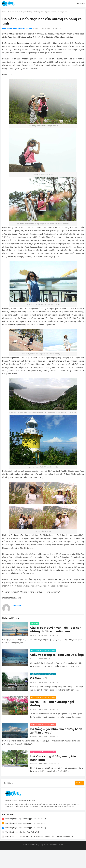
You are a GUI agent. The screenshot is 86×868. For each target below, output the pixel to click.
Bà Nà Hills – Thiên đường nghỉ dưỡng (53, 711)
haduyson (37, 29)
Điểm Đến (35, 624)
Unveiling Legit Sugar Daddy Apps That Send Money (27, 836)
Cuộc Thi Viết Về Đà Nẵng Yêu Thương (21, 13)
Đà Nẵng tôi (40, 683)
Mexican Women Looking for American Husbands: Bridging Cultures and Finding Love (40, 854)
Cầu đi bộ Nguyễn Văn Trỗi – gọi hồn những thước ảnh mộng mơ (57, 630)
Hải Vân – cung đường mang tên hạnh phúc (54, 769)
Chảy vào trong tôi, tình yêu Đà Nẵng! (53, 657)
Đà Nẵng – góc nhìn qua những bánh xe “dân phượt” (53, 742)
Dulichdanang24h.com (56, 863)
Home (5, 13)
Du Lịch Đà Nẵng (34, 863)
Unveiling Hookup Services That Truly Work (23, 849)
